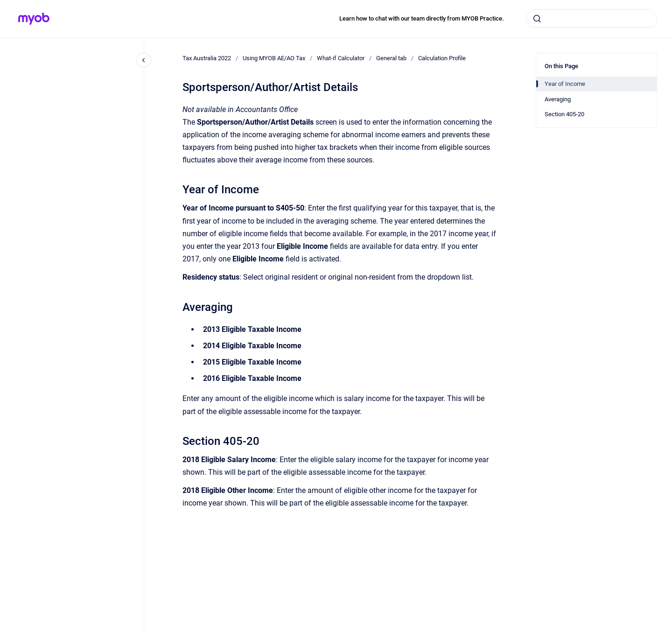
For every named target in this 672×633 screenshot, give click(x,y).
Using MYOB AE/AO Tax (274, 58)
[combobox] (592, 19)
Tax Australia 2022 (207, 58)
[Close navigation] (144, 60)
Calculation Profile (442, 58)
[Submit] (537, 19)
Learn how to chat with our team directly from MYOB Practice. (422, 18)
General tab (391, 58)
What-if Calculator (341, 58)
